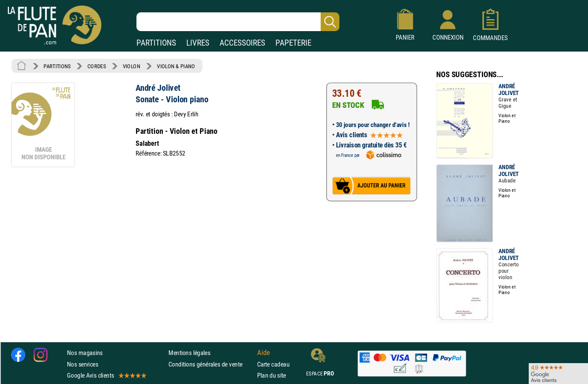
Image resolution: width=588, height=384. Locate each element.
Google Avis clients (106, 375)
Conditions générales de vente (211, 364)
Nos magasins (85, 353)
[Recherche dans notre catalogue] (238, 22)
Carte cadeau (273, 364)
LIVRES (198, 43)
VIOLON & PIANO (176, 66)
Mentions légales (189, 353)
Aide (264, 353)
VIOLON (132, 66)
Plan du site (272, 375)
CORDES (97, 66)
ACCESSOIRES (242, 43)
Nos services (83, 364)
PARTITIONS (156, 43)
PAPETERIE (293, 43)
